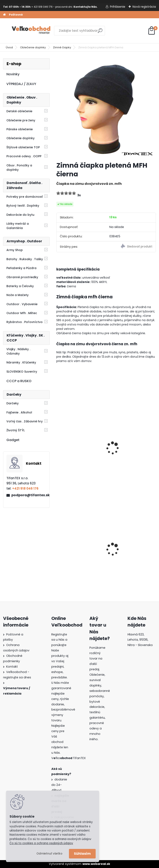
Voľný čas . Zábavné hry (25, 421)
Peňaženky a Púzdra (21, 268)
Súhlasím (82, 854)
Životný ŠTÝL (16, 430)
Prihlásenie (118, 7)
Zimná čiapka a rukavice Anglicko (79, 451)
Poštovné (16, 15)
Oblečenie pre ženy (21, 120)
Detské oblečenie (19, 111)
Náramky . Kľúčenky (21, 362)
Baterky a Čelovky (20, 286)
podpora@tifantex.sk (29, 495)
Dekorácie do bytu (20, 215)
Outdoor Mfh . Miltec (22, 313)
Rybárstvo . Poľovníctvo (25, 322)
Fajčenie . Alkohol (19, 412)
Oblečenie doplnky (33, 47)
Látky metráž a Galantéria (18, 226)
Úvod (9, 47)
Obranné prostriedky (22, 277)
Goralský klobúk (123, 551)
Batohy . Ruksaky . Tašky (25, 259)
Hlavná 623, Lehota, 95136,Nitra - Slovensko (140, 640)
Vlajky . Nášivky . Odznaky (18, 351)
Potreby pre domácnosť (25, 197)
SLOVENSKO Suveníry (22, 372)
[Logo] (32, 31)
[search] (100, 32)
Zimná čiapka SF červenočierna (124, 451)
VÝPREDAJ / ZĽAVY (21, 84)
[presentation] (58, 443)
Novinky (13, 74)
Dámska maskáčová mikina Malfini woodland (79, 551)
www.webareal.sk (96, 864)
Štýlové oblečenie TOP (23, 147)
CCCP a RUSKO (19, 381)
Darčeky (13, 403)
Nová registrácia (144, 7)
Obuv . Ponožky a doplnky (19, 168)
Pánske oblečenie (20, 129)
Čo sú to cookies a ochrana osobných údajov (41, 843)
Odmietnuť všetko (49, 854)
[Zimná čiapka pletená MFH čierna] (106, 108)
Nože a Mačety (17, 295)
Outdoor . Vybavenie (22, 304)
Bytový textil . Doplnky (23, 206)
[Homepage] (4, 15)
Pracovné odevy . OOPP (24, 156)
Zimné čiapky (62, 47)
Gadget (13, 440)
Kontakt (12, 667)
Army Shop (15, 250)
